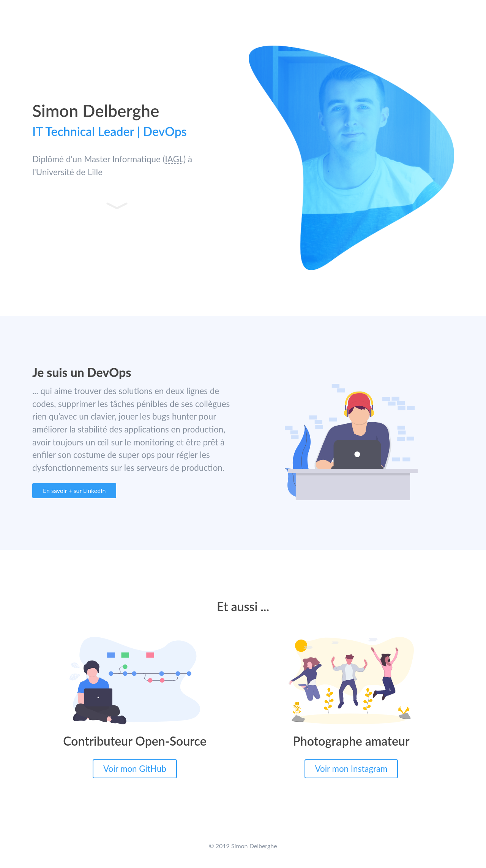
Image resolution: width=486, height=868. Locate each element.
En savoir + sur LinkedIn (74, 490)
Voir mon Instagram (351, 769)
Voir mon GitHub (135, 769)
